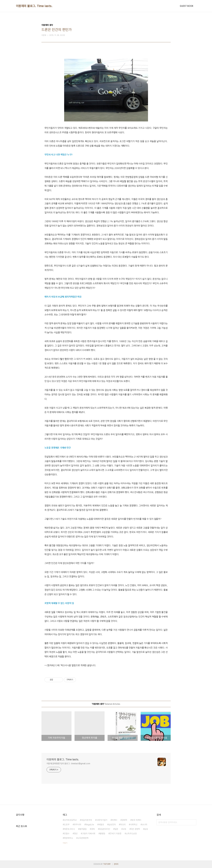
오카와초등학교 (70, 820)
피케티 (114, 820)
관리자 (116, 864)
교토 (124, 829)
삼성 (146, 829)
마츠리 (123, 825)
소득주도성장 (131, 834)
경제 (93, 829)
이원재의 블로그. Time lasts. (34, 6)
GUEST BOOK (187, 6)
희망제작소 (69, 838)
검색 (193, 822)
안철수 (67, 834)
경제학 (124, 820)
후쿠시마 (78, 825)
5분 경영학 (135, 829)
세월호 (101, 825)
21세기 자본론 (116, 834)
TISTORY (107, 864)
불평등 (102, 834)
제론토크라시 (69, 829)
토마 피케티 (136, 820)
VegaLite (90, 825)
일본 (116, 829)
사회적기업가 (102, 820)
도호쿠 (67, 825)
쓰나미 (145, 825)
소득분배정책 (83, 838)
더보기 (65, 843)
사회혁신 (134, 825)
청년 (76, 834)
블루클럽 (83, 829)
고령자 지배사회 (89, 834)
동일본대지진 (105, 829)
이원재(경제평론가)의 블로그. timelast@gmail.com (68, 764)
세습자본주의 (87, 820)
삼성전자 (112, 825)
